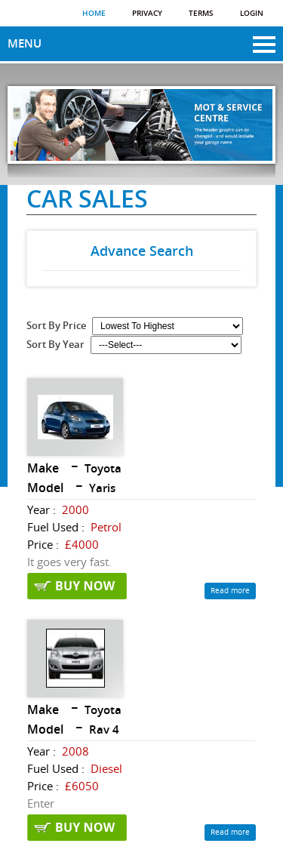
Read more (230, 591)
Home (94, 14)
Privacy (147, 14)
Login (252, 14)
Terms (201, 14)
